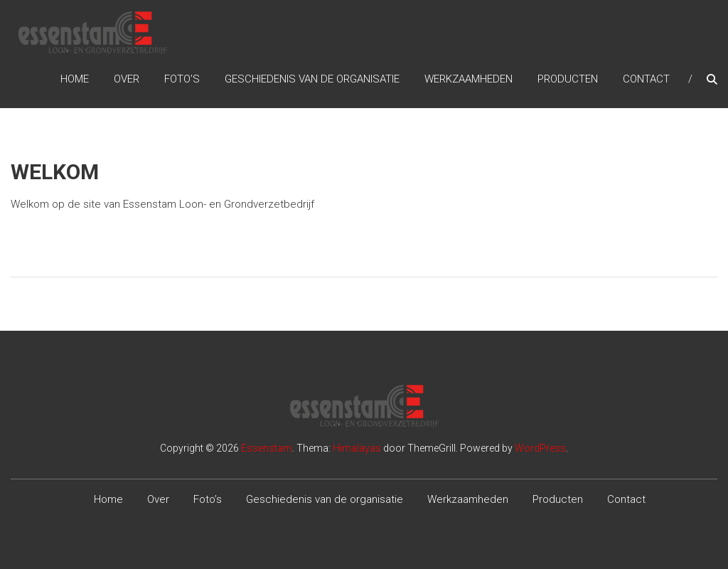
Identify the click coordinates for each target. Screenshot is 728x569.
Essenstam (267, 448)
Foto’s (182, 79)
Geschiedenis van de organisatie (312, 79)
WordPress (540, 448)
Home (75, 79)
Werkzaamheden (469, 79)
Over (127, 79)
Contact (646, 79)
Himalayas (357, 448)
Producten (568, 79)
